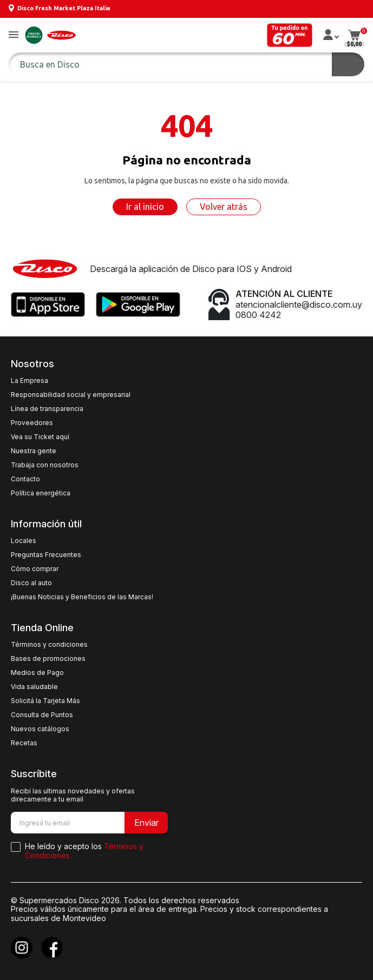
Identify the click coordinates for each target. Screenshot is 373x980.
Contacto (25, 479)
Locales (24, 541)
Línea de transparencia (47, 409)
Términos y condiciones (49, 645)
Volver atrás (224, 207)
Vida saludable (34, 687)
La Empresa (30, 381)
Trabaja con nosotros (45, 465)
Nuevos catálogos (40, 729)
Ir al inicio (145, 207)
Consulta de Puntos (42, 715)
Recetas (24, 743)
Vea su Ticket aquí (40, 437)
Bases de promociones (48, 659)
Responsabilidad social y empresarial (71, 395)
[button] (14, 35)
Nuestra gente (34, 451)
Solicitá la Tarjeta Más (45, 701)
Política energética (41, 493)
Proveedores (32, 423)
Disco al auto (31, 583)
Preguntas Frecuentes (46, 555)
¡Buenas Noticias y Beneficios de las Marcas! (82, 597)
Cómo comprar (35, 569)
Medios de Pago (37, 673)
